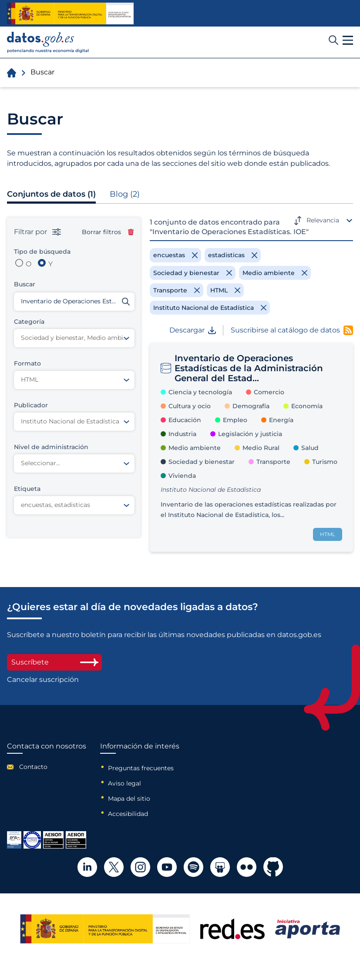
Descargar (193, 330)
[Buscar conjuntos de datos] (74, 302)
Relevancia (323, 220)
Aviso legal (124, 783)
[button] (348, 40)
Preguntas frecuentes (141, 768)
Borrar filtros (108, 232)
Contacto (33, 767)
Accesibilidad (128, 814)
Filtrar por (37, 232)
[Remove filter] (175, 255)
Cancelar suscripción (43, 680)
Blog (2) (125, 194)
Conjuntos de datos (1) (51, 194)
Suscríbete (54, 662)
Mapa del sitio (129, 799)
